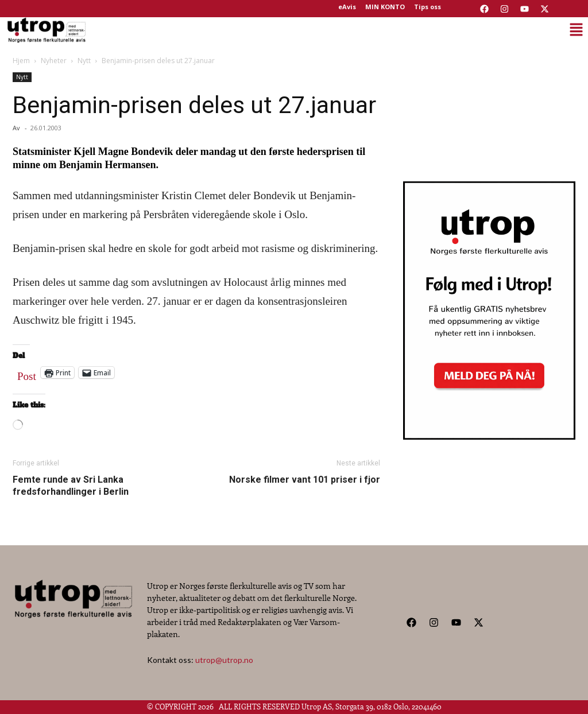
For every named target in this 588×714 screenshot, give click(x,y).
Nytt (84, 61)
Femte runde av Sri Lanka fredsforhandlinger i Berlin (71, 486)
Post (27, 374)
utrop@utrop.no (224, 660)
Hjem (21, 61)
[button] (338, 30)
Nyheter (54, 61)
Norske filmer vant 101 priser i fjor (305, 480)
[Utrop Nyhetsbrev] (489, 436)
